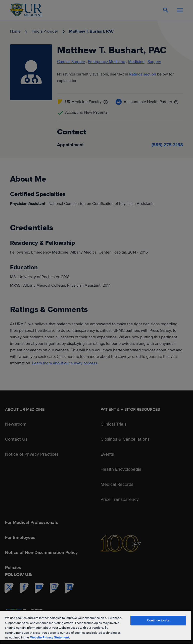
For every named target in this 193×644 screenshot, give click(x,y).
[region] (95, 627)
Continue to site (158, 620)
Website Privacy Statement (50, 637)
